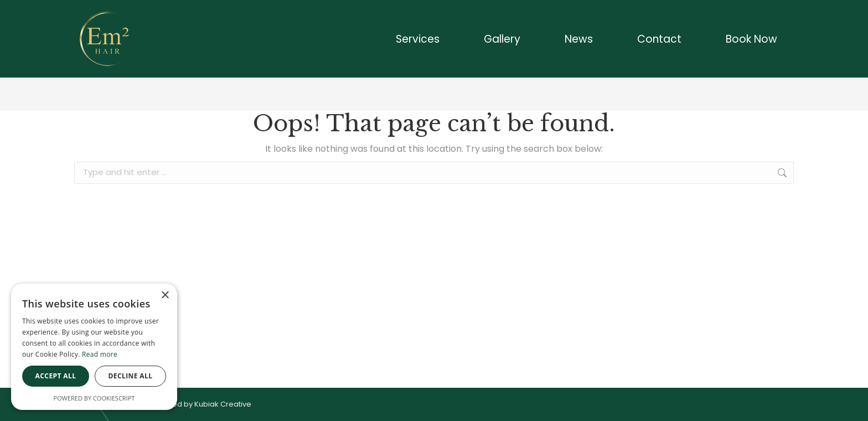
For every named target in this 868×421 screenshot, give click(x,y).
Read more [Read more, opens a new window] (100, 354)
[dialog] (94, 347)
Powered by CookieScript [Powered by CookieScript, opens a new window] (94, 398)
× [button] (165, 296)
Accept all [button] (56, 376)
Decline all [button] (131, 376)
